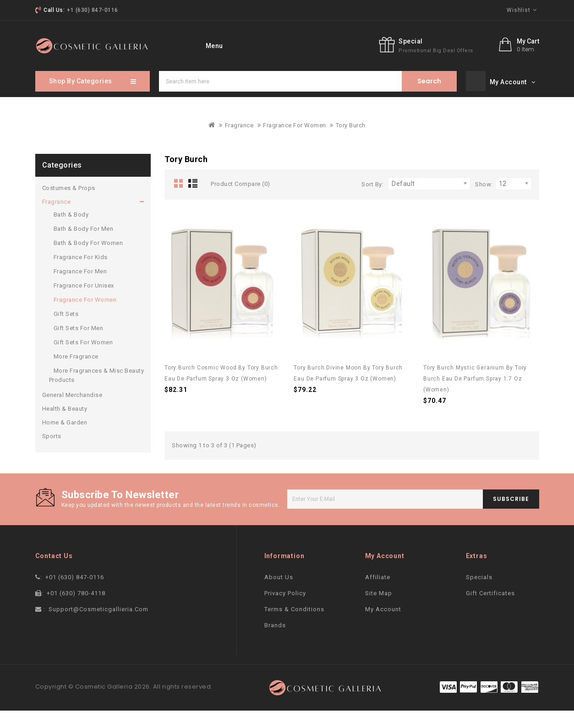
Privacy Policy (285, 611)
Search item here (429, 99)
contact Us (322, 45)
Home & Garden (65, 440)
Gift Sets (66, 331)
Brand (237, 45)
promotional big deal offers (479, 73)
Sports (52, 454)
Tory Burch (351, 143)
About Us (279, 595)
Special (454, 64)
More (364, 45)
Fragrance (239, 143)
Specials (276, 45)
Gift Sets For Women (83, 360)
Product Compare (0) (241, 201)
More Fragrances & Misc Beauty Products (97, 393)
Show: (484, 202)
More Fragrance (76, 374)
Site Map (379, 611)
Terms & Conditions (294, 627)
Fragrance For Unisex (84, 303)
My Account (383, 627)
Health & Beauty (65, 426)
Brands (275, 643)
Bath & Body (71, 232)
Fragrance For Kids (81, 274)
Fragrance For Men (80, 289)
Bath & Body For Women (88, 260)
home (202, 45)
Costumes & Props (69, 205)
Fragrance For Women (295, 143)
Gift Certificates (490, 611)
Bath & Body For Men (84, 246)
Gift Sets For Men (79, 345)
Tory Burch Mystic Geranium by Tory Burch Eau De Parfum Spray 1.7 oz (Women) (475, 396)
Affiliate (378, 595)
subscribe (511, 516)
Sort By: (372, 202)
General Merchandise (72, 412)
